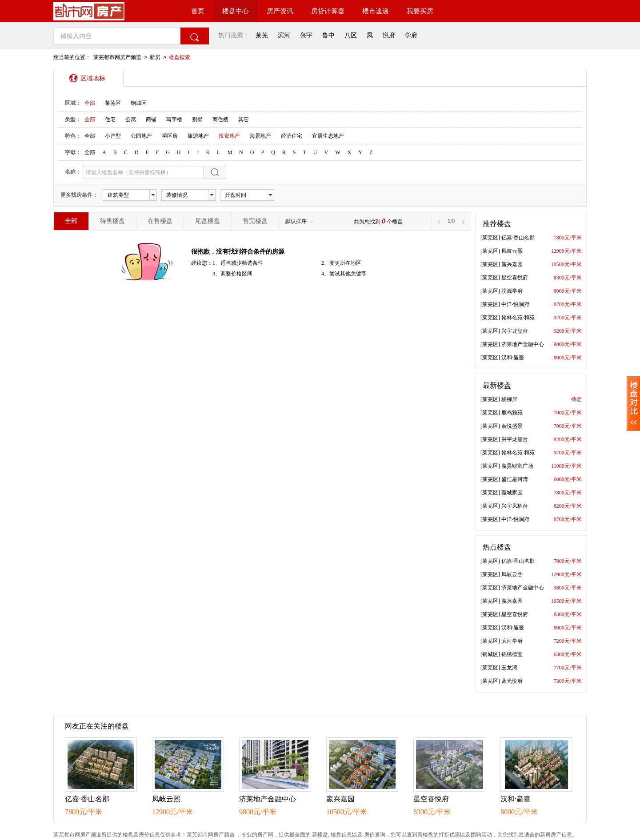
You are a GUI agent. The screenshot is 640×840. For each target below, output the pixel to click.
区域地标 (93, 78)
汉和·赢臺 (513, 358)
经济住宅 (292, 136)
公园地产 (141, 136)
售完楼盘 (255, 221)
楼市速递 (376, 11)
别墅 (197, 119)
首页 (198, 11)
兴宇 (306, 35)
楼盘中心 (236, 11)
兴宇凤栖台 (515, 506)
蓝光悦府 (512, 681)
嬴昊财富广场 (517, 466)
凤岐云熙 (512, 251)
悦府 (389, 35)
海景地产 (260, 136)
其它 (244, 119)
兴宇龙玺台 (515, 331)
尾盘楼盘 (208, 221)
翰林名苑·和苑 (518, 318)
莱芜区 (113, 103)
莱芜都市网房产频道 (117, 57)
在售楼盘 (160, 221)
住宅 (110, 119)
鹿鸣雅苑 (512, 413)
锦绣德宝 (512, 654)
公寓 (131, 119)
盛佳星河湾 (515, 479)
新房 (155, 57)
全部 (90, 103)
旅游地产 (198, 136)
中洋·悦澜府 (515, 304)
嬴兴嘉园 (512, 264)
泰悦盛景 (512, 426)
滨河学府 (512, 641)
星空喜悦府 (515, 278)
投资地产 (229, 136)
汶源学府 (512, 291)
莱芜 (262, 35)
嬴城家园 (512, 493)
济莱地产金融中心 (523, 344)
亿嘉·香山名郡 (518, 238)
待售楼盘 (112, 221)
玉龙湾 (509, 668)
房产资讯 (280, 11)
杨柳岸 (509, 399)
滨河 (284, 35)
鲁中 (328, 35)
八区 (351, 35)
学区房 (170, 136)
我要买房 (420, 11)
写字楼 (174, 119)
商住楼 (220, 119)
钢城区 (139, 103)
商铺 (151, 119)
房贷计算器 (328, 11)
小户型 (113, 136)
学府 (411, 35)
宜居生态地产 (328, 136)
